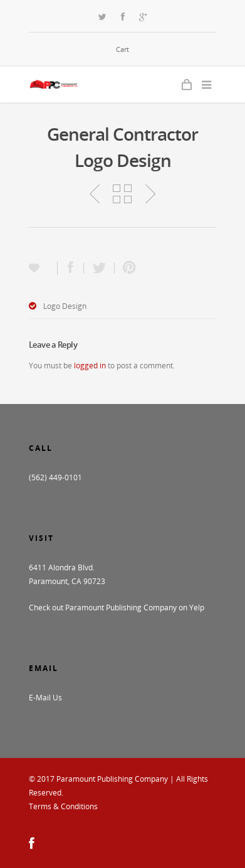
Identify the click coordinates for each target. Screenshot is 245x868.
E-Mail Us (45, 698)
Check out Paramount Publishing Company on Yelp (117, 608)
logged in (90, 366)
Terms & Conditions (63, 806)
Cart (122, 49)
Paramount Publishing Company (112, 779)
